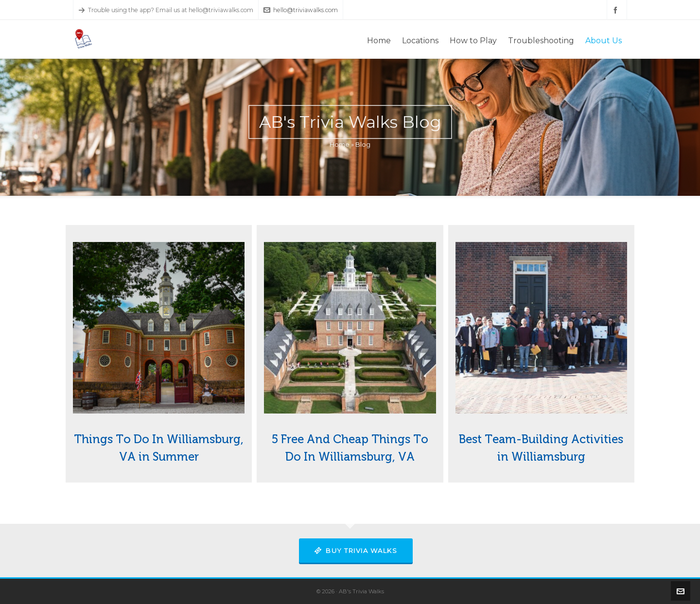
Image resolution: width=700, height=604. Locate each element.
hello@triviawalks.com (301, 10)
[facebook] (617, 10)
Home (340, 144)
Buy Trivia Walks (356, 551)
